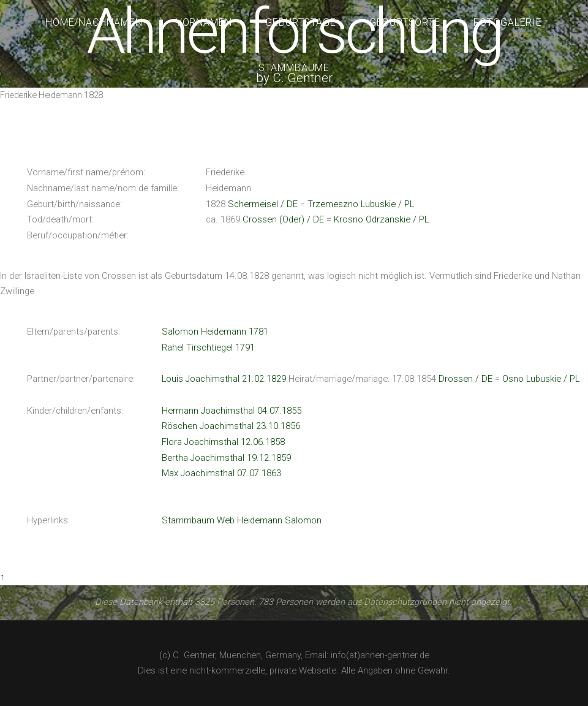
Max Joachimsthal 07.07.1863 (221, 473)
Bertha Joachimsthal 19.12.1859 (226, 458)
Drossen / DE (466, 379)
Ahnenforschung (294, 32)
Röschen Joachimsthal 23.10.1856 (231, 426)
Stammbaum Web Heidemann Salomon (242, 520)
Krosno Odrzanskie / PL (381, 219)
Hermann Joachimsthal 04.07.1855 (232, 411)
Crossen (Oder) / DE (283, 219)
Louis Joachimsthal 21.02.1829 (224, 379)
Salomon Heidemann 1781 (215, 332)
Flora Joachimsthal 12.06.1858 (223, 442)
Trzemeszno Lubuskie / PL (361, 204)
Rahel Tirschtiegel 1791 (208, 347)
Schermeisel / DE (263, 204)
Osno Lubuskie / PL (541, 379)
